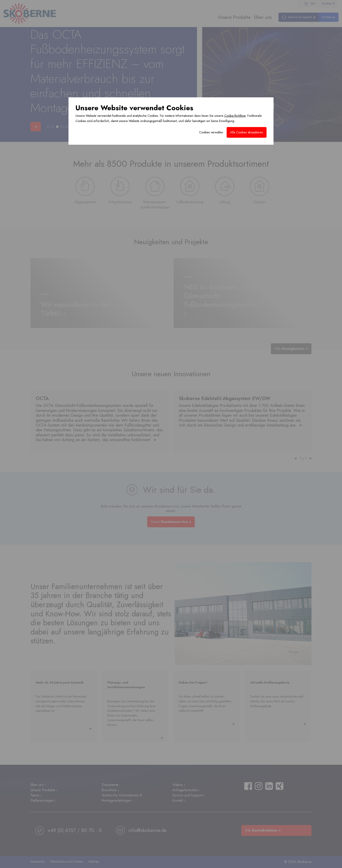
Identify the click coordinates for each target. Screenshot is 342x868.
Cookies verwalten (211, 132)
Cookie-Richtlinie (235, 116)
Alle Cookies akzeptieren (247, 132)
